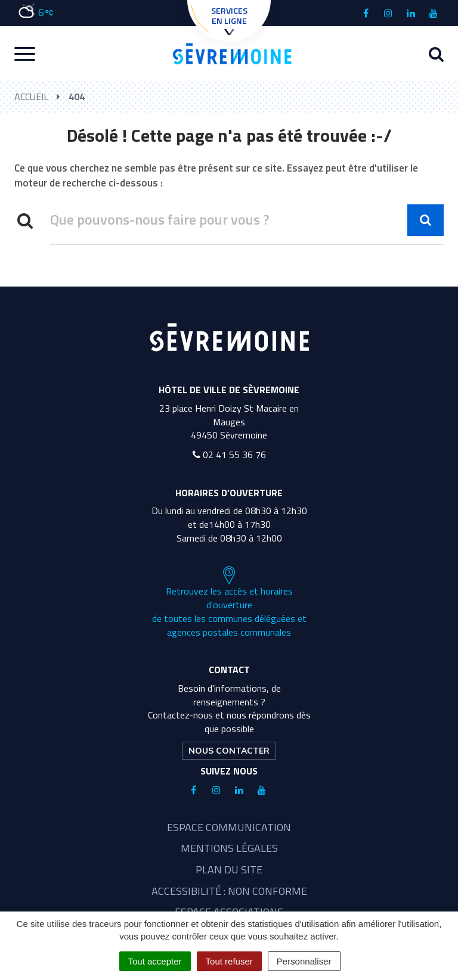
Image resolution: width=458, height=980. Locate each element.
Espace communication (229, 827)
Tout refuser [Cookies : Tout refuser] (229, 961)
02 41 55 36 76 (229, 455)
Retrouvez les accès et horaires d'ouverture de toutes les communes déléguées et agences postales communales (229, 602)
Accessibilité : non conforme (229, 891)
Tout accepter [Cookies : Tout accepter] (155, 961)
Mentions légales (229, 848)
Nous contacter (229, 751)
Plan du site (229, 869)
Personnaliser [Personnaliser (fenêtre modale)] (304, 961)
